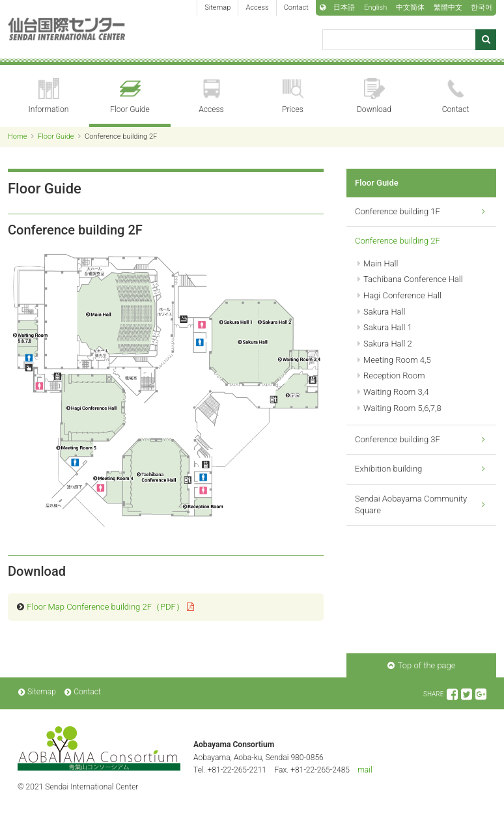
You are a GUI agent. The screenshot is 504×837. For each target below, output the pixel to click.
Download (374, 96)
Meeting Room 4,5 (397, 360)
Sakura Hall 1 (388, 327)
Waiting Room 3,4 (396, 392)
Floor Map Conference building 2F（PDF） (105, 607)
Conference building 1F (398, 211)
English (375, 7)
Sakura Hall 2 (388, 344)
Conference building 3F (398, 439)
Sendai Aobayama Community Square (411, 504)
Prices (293, 96)
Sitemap (217, 7)
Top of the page (427, 665)
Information (49, 96)
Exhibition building (388, 469)
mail (365, 770)
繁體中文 (448, 7)
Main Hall (381, 263)
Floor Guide (130, 96)
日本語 (344, 7)
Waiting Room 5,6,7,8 (402, 408)
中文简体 (410, 7)
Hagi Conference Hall (402, 295)
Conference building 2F (398, 241)
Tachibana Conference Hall (413, 279)
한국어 (482, 7)
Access (257, 7)
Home (18, 136)
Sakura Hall (384, 312)
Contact (296, 7)
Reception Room (394, 376)
